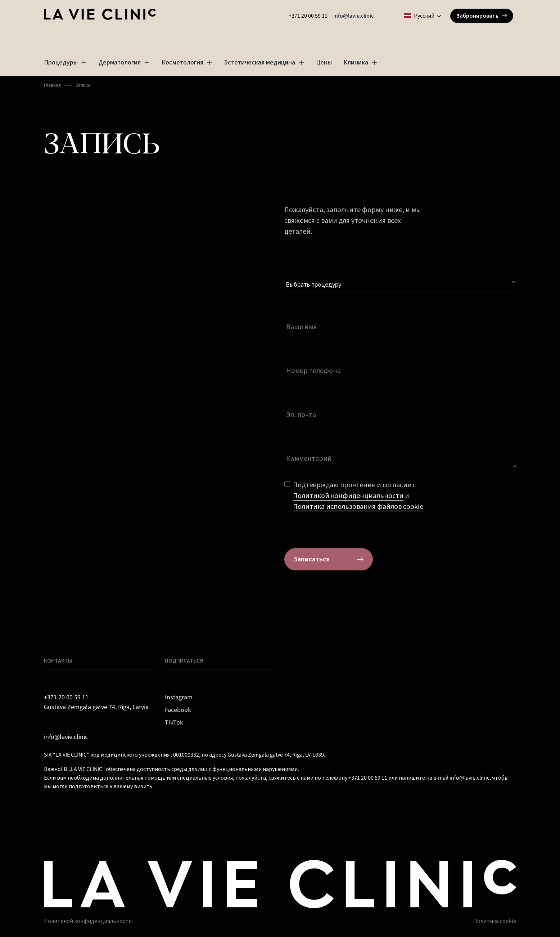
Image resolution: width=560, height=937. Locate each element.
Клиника (360, 62)
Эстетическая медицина (264, 62)
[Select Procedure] (400, 282)
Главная (52, 85)
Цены (324, 62)
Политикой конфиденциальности (88, 921)
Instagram (179, 697)
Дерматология (124, 62)
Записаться (329, 559)
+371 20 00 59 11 (308, 16)
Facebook (178, 710)
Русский (419, 16)
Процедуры (66, 62)
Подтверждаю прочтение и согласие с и (358, 496)
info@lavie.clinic (353, 16)
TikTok (174, 723)
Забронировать (482, 16)
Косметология (187, 62)
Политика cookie (495, 921)
